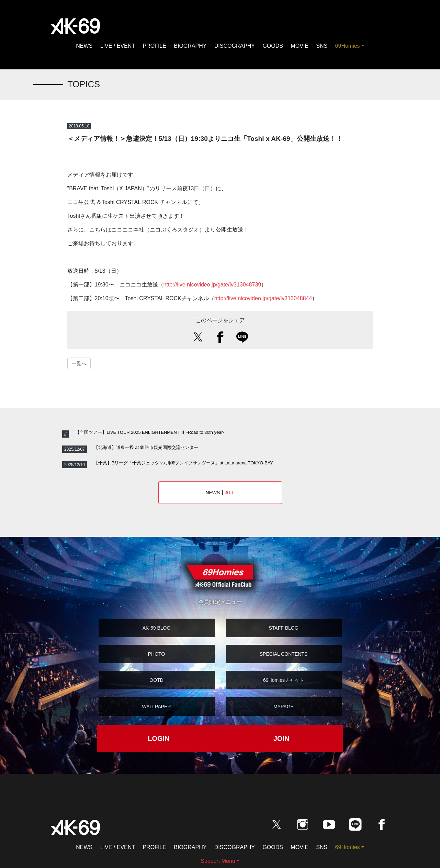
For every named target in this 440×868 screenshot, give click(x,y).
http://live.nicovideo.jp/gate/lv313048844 (263, 298)
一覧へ (79, 363)
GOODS (273, 46)
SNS (322, 46)
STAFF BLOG (283, 628)
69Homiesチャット (284, 680)
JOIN (281, 739)
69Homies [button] (348, 46)
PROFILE (154, 46)
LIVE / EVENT (118, 46)
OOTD (156, 680)
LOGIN (159, 739)
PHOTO (157, 654)
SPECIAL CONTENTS (284, 654)
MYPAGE (284, 707)
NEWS (84, 46)
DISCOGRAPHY (235, 46)
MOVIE (300, 46)
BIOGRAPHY (190, 46)
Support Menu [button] (218, 861)
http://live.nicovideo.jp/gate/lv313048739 (212, 285)
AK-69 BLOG (157, 628)
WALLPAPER (156, 707)
